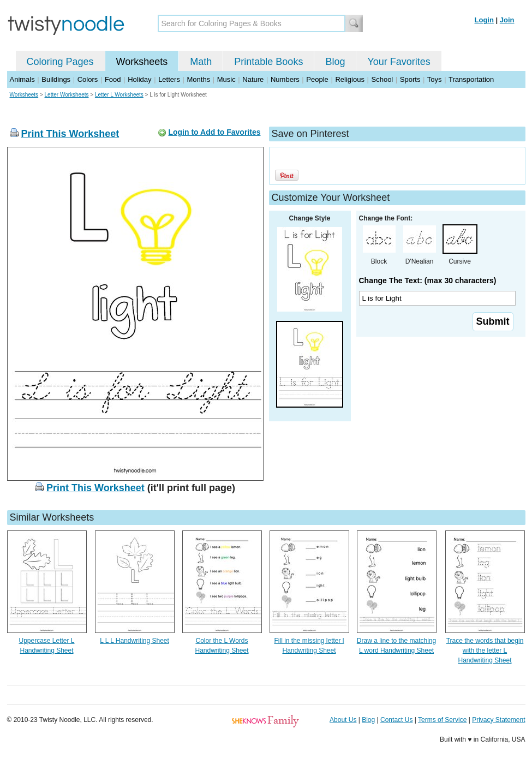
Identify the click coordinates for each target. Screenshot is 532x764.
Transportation (471, 79)
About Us (343, 720)
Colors (88, 79)
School (382, 79)
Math (201, 62)
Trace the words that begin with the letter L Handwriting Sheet (485, 650)
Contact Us (396, 720)
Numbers (285, 79)
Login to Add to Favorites (214, 132)
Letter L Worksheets (119, 95)
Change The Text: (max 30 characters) (428, 280)
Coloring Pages (60, 62)
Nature (253, 79)
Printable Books (268, 62)
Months (199, 79)
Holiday (139, 79)
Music (226, 79)
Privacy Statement (498, 720)
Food (113, 79)
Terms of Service (442, 720)
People (317, 79)
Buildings (56, 79)
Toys (435, 79)
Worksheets (142, 62)
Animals (22, 79)
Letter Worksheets (67, 95)
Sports (410, 79)
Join (507, 20)
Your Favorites (399, 62)
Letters (169, 79)
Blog (335, 62)
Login (484, 20)
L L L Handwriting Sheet (135, 641)
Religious (349, 79)
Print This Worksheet (70, 134)
